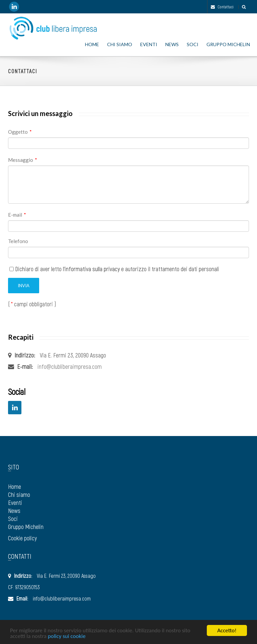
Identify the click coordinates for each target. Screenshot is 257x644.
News (172, 44)
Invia (24, 286)
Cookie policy (22, 538)
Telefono (18, 241)
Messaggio (23, 160)
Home (92, 44)
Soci (193, 44)
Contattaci (222, 7)
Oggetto (20, 132)
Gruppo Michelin (228, 44)
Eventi (149, 44)
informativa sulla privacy (92, 269)
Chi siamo (120, 44)
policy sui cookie (67, 636)
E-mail (17, 215)
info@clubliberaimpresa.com (70, 366)
